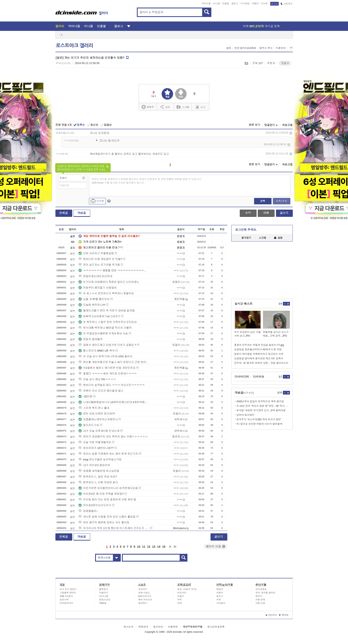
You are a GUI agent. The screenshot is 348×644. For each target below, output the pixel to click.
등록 (263, 201)
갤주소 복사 (266, 48)
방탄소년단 (105, 600)
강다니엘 (104, 596)
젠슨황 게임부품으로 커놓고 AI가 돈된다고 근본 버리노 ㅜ (114, 362)
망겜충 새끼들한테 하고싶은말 (99, 471)
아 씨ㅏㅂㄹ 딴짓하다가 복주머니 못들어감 (106, 293)
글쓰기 (284, 213)
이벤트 (255, 3)
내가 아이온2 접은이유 (94, 465)
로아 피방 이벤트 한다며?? (97, 414)
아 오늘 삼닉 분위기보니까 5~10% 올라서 (105, 356)
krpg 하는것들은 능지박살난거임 (100, 459)
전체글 (64, 213)
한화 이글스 (144, 593)
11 (144, 547)
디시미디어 (242, 377)
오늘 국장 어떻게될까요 (95, 442)
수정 (248, 213)
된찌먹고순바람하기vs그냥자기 (99, 316)
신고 (200, 107)
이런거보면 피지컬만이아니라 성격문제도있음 (108, 488)
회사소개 (128, 627)
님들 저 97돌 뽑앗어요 (94, 299)
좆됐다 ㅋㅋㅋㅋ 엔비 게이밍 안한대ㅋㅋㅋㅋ (108, 374)
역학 (180, 603)
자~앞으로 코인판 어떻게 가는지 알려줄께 (259, 424)
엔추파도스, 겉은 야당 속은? (98, 477)
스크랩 (246, 63)
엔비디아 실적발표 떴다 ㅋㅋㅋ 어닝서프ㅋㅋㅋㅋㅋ (111, 385)
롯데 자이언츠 (145, 600)
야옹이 (220, 593)
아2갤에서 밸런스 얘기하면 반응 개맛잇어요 (107, 368)
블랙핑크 (104, 589)
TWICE (103, 603)
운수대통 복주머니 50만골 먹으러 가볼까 (105, 328)
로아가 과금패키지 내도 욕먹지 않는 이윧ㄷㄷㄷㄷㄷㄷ (113, 437)
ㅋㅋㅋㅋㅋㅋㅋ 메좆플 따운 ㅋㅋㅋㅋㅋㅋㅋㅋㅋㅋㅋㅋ (114, 270)
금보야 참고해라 (245, 415)
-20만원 (85, 396)
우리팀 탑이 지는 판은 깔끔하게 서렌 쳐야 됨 (107, 500)
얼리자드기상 (89, 425)
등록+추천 (281, 201)
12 (149, 547)
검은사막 (64, 600)
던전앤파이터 (66, 603)
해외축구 (143, 603)
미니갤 (216, 3)
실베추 (148, 107)
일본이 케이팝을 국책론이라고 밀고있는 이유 (259, 354)
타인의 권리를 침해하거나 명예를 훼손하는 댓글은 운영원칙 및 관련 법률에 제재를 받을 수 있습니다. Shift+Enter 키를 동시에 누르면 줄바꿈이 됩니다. (147, 181)
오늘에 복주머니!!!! (92, 305)
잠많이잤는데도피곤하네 (95, 276)
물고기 (220, 596)
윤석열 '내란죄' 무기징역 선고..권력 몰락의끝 (261, 410)
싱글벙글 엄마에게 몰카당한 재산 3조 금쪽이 (259, 359)
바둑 (180, 600)
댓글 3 (285, 63)
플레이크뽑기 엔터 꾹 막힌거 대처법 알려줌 (107, 311)
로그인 (274, 4)
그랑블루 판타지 (68, 593)
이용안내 (281, 48)
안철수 (181, 596)
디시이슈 (259, 377)
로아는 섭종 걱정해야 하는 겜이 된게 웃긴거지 (108, 454)
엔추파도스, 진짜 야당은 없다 (98, 482)
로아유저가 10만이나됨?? (96, 448)
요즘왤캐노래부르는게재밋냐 (98, 419)
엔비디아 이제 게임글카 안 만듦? (100, 259)
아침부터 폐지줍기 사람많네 (97, 288)
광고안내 (158, 627)
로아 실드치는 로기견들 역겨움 (99, 265)
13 (154, 547)
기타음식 (221, 603)
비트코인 (182, 593)
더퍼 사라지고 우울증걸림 (96, 253)
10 (139, 547)
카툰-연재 (260, 600)
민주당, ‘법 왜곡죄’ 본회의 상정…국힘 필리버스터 (261, 363)
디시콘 (264, 3)
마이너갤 (206, 3)
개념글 (82, 213)
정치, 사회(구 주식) (187, 589)
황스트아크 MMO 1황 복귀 (97, 351)
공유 (165, 107)
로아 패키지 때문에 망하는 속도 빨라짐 (104, 522)
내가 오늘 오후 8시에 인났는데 (99, 431)
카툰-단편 (260, 603)
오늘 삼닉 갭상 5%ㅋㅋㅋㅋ (97, 379)
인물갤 (226, 3)
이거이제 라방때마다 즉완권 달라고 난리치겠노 (109, 282)
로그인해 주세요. (246, 230)
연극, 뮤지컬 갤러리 (265, 593)
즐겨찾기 (246, 238)
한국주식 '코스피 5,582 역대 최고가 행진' (259, 419)
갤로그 (235, 3)
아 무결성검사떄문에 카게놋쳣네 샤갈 (103, 333)
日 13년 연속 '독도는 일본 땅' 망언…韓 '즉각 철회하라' (263, 406)
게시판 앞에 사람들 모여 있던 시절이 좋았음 (107, 517)
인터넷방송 (261, 589)
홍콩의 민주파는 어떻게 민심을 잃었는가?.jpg (259, 345)
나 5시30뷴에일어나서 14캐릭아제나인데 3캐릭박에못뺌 (114, 402)
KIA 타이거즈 (145, 596)
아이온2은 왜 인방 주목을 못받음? (101, 494)
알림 (278, 238)
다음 (170, 547)
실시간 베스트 (244, 304)
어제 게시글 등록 (261, 26)
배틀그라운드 (66, 596)
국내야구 (143, 589)
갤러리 (60, 26)
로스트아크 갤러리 (74, 46)
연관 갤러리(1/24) (245, 48)
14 (159, 547)
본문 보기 (255, 125)
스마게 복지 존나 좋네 (94, 408)
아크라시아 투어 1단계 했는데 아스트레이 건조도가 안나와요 (114, 528)
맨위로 (284, 615)
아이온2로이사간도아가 (95, 505)
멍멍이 (220, 589)
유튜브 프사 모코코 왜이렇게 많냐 (101, 391)
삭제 (291, 133)
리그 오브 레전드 (68, 589)
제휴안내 (143, 627)
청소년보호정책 (216, 627)
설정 (229, 48)
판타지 (259, 596)
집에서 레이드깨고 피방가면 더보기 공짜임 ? (107, 345)
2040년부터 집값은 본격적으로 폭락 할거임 (260, 401)
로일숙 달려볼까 (91, 339)
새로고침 (287, 125)
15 (164, 547)
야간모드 (287, 4)
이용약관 (173, 627)
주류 (219, 600)
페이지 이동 (216, 546)
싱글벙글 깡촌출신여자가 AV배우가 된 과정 (258, 350)
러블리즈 (104, 593)
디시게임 (245, 3)
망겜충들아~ (88, 511)
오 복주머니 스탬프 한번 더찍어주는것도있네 (108, 322)
